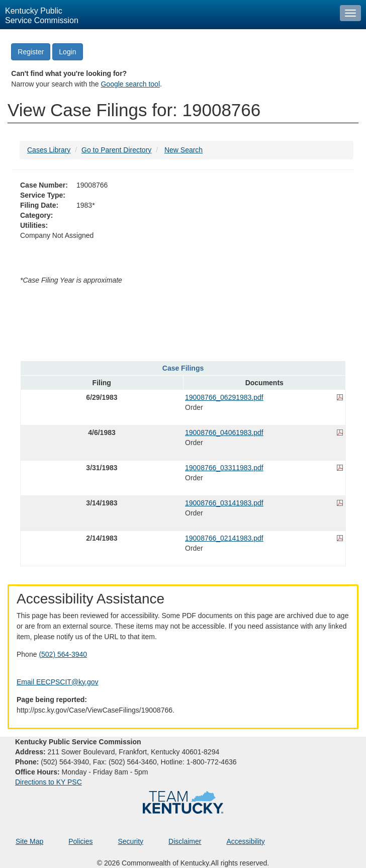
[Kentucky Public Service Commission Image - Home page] (167, 15)
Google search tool (130, 84)
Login (67, 52)
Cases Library (49, 150)
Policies (80, 841)
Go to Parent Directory (116, 150)
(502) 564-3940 (63, 654)
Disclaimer (185, 841)
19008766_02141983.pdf (224, 538)
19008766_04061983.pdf (224, 432)
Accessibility (245, 841)
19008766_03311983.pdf (224, 468)
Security (131, 841)
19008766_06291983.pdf (224, 397)
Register (31, 52)
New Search (184, 150)
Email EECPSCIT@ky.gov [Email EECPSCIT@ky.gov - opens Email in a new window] (58, 682)
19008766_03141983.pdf (224, 503)
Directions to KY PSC (49, 782)
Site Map (29, 841)
